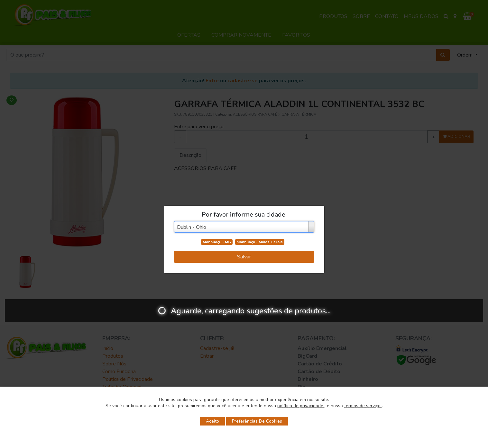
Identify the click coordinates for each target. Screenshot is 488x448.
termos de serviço (363, 406)
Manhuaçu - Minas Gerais (260, 242)
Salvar (244, 257)
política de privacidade (301, 406)
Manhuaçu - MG (217, 242)
